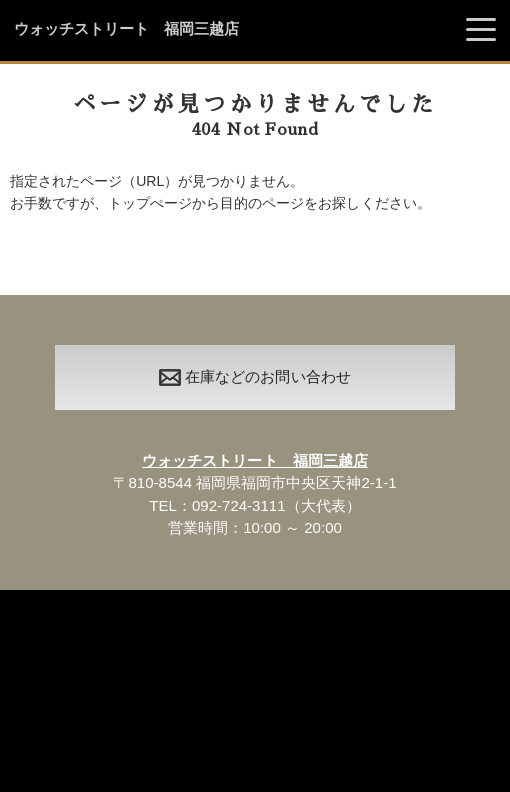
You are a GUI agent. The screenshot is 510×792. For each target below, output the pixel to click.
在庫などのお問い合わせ (254, 377)
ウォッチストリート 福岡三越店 (126, 29)
